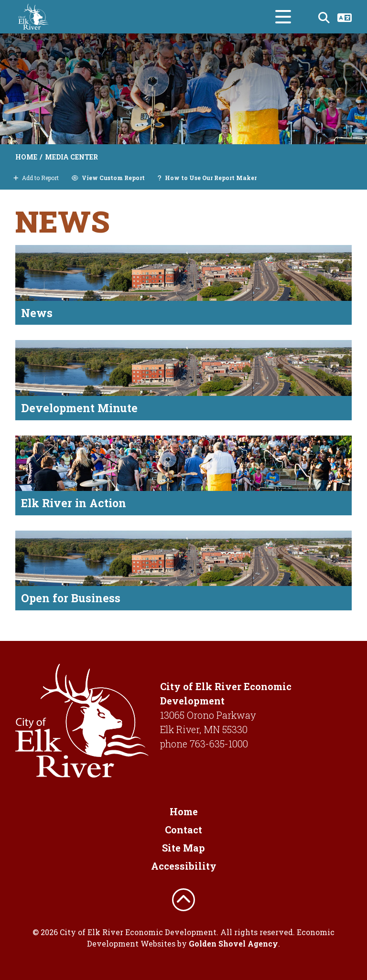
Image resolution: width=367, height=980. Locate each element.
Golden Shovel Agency (233, 943)
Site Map (183, 848)
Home (184, 811)
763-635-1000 (219, 744)
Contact (183, 830)
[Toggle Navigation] (283, 17)
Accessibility (184, 866)
